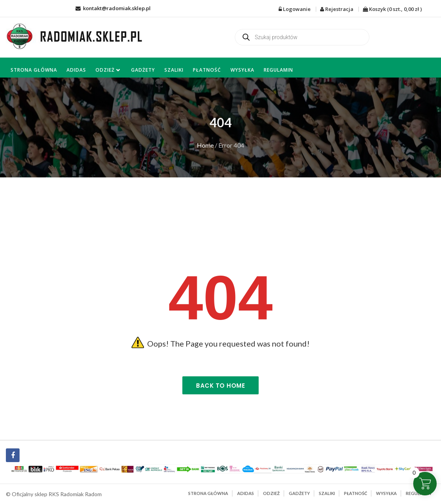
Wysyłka (242, 70)
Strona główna (34, 70)
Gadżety (143, 70)
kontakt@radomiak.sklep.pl (113, 8)
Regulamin (278, 70)
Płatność (207, 70)
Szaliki (174, 70)
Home (205, 145)
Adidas (76, 70)
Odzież (105, 70)
